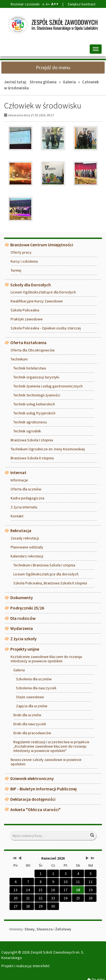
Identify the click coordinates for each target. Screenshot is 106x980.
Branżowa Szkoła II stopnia (32, 458)
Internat (18, 472)
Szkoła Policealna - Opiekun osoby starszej (46, 328)
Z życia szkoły (24, 639)
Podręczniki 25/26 (27, 608)
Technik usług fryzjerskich (34, 413)
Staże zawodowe (30, 697)
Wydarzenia (22, 628)
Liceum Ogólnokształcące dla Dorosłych (43, 292)
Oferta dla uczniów (26, 489)
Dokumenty (22, 597)
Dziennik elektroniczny (32, 778)
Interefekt (41, 966)
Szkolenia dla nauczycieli (36, 688)
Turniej (16, 270)
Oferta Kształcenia (28, 342)
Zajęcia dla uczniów (32, 706)
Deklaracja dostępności (33, 799)
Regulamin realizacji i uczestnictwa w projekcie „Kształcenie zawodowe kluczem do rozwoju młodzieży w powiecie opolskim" (51, 746)
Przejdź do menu (53, 67)
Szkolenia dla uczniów (34, 679)
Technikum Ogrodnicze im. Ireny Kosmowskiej (48, 449)
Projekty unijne (25, 649)
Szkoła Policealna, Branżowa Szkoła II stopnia (50, 583)
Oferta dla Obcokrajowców (33, 350)
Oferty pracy (21, 252)
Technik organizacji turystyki (36, 377)
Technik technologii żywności (37, 395)
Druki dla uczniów (27, 715)
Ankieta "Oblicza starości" (35, 809)
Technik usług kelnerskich (34, 404)
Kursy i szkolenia (24, 261)
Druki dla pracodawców (32, 733)
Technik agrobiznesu (30, 422)
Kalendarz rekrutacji (27, 556)
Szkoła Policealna (25, 310)
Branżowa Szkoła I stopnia (32, 440)
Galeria (69, 82)
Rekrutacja (21, 530)
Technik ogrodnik (27, 431)
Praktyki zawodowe (27, 319)
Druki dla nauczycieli (30, 724)
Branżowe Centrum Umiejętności (42, 245)
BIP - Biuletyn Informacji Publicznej (43, 789)
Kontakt (17, 516)
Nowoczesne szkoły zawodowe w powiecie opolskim (46, 762)
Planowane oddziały (27, 547)
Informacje (19, 480)
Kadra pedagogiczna (27, 498)
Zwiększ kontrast (81, 4)
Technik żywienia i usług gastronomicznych (48, 386)
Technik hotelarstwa (30, 368)
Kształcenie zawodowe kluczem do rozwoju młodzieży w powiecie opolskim (46, 659)
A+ (48, 4)
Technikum (19, 359)
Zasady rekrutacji (25, 538)
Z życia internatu (24, 507)
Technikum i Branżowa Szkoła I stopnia (44, 565)
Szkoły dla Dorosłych (31, 285)
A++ (55, 4)
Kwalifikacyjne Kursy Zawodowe (37, 301)
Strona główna (43, 82)
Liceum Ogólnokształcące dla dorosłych (46, 574)
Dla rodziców (23, 618)
